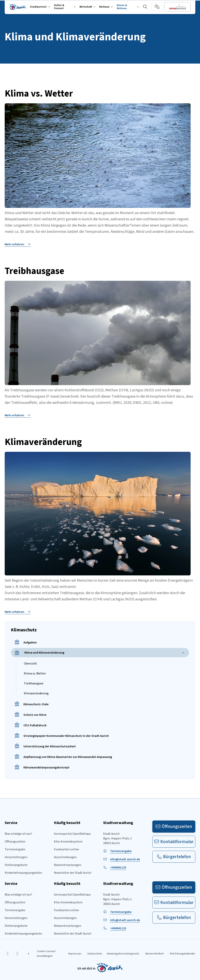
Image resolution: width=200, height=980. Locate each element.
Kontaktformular (174, 842)
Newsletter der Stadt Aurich (73, 873)
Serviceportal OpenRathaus (72, 834)
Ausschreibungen (65, 857)
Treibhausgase (34, 683)
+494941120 (118, 867)
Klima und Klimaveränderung (39, 653)
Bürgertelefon (174, 857)
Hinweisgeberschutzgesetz (123, 954)
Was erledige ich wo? (18, 834)
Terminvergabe (15, 849)
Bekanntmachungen (68, 865)
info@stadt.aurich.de (125, 859)
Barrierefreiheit (155, 954)
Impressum (75, 954)
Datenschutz (95, 954)
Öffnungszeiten (15, 842)
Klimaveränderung (36, 693)
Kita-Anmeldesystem (68, 842)
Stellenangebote (16, 865)
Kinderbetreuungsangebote (23, 873)
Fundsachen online (66, 849)
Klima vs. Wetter (35, 673)
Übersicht (30, 664)
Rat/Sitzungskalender (183, 954)
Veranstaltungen (16, 857)
